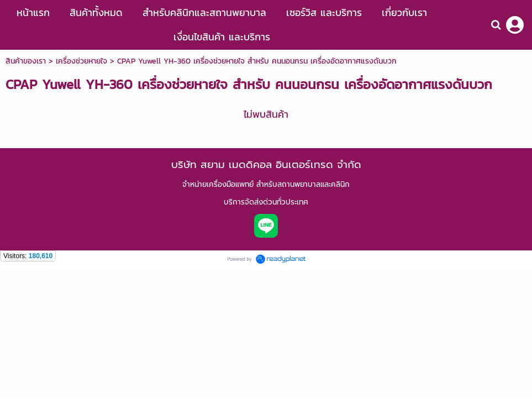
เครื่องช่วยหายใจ (81, 61)
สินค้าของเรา (26, 61)
